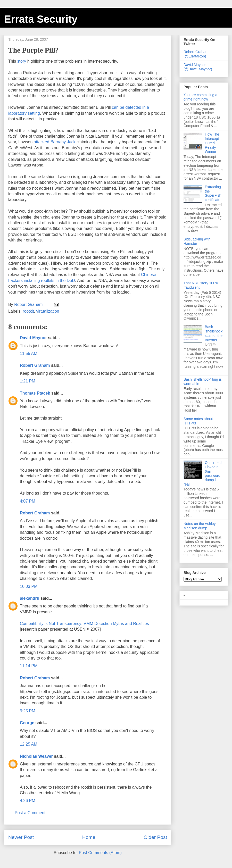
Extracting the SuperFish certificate (213, 193)
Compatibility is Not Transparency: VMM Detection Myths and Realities (84, 624)
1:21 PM (28, 381)
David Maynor (33, 338)
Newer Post (21, 837)
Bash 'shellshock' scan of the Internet (214, 333)
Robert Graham (35, 365)
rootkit (28, 311)
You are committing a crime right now (200, 97)
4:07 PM (28, 501)
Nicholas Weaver (36, 756)
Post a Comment (30, 813)
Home (89, 837)
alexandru (30, 598)
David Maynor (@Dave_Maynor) (198, 67)
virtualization (48, 311)
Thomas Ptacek (35, 393)
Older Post (155, 837)
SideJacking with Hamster (197, 241)
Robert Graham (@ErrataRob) (196, 54)
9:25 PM (28, 711)
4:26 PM (28, 801)
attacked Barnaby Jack (55, 142)
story (22, 61)
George (27, 723)
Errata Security (41, 19)
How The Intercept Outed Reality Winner (212, 143)
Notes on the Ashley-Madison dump (200, 526)
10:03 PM (29, 586)
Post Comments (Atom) (100, 853)
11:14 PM (29, 666)
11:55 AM (29, 353)
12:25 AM (29, 744)
